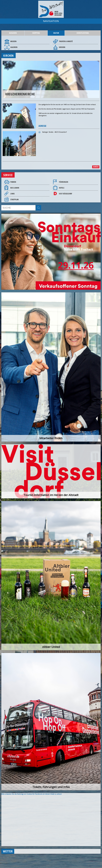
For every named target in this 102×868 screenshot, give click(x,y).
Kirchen (62, 47)
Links (12, 194)
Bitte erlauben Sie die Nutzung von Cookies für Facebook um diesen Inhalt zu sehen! (31, 794)
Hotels (62, 188)
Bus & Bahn (15, 188)
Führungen (64, 182)
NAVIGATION (51, 21)
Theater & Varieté (66, 41)
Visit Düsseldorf (66, 194)
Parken (13, 182)
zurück (96, 167)
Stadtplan (14, 199)
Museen (13, 41)
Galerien (14, 47)
